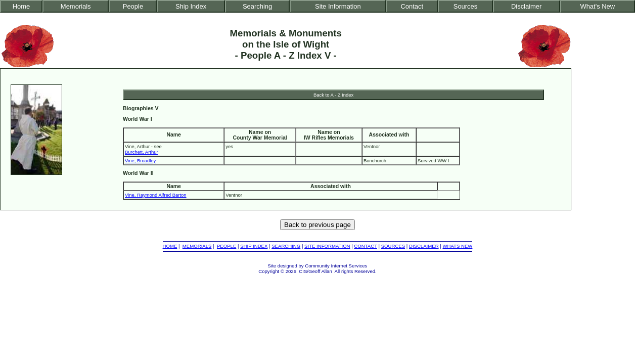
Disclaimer (526, 6)
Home (21, 6)
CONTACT (365, 246)
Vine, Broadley (140, 161)
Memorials (76, 6)
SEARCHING (286, 246)
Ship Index (191, 6)
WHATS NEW (457, 246)
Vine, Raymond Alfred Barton (156, 195)
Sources (466, 6)
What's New (597, 6)
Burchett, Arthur (142, 152)
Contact (412, 6)
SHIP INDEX (254, 246)
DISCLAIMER (424, 246)
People (133, 6)
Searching (257, 6)
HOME (170, 246)
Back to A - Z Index (333, 95)
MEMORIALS (197, 246)
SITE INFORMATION (327, 246)
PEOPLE (226, 246)
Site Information (338, 6)
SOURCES (393, 246)
